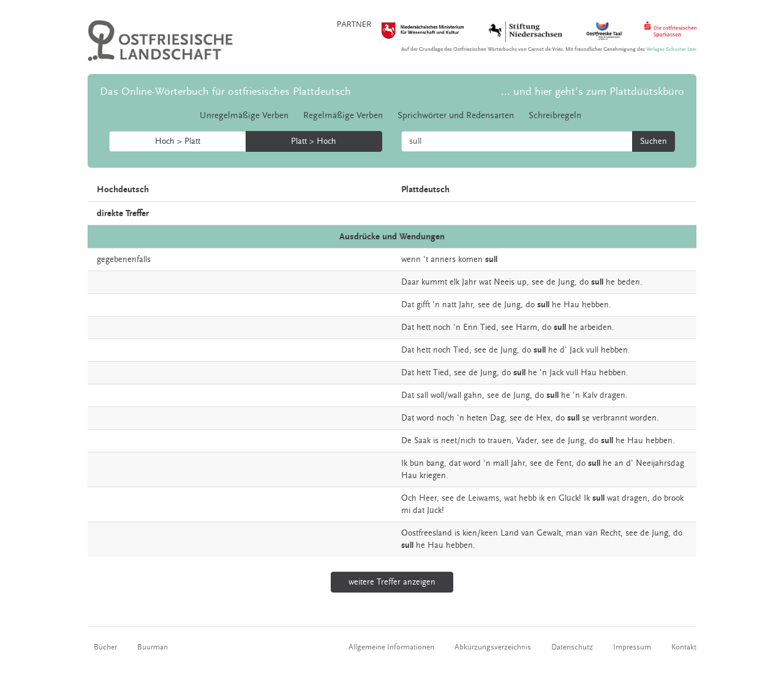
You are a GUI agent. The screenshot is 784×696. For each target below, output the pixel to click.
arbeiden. (597, 327)
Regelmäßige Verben (343, 115)
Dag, (499, 418)
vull (592, 350)
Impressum (632, 647)
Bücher (105, 647)
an (619, 463)
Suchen (654, 141)
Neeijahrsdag (660, 463)
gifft (423, 305)
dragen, (636, 498)
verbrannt (610, 418)
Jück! (435, 511)
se (586, 418)
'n (436, 305)
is (436, 441)
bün (417, 463)
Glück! (570, 498)
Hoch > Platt (178, 141)
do (584, 282)
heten (477, 418)
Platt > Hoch (314, 141)
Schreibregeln (555, 115)
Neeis (504, 282)
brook (674, 498)
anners (443, 260)
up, (523, 282)
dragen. (614, 395)
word (425, 418)
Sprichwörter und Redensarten (456, 115)
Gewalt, (550, 533)
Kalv (590, 395)
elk (454, 282)
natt (449, 305)
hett (424, 327)
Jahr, (467, 305)
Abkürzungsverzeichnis (493, 647)
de (551, 282)
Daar (410, 282)
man (574, 533)
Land (510, 533)
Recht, (612, 533)
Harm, (528, 327)
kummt (434, 282)
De (406, 441)
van (528, 533)
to (482, 441)
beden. (630, 282)
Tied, (489, 327)
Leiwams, (485, 498)
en (552, 498)
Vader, (528, 441)
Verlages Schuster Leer (671, 49)
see (538, 282)
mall (501, 463)
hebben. (597, 305)
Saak (422, 441)
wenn (411, 260)
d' (563, 350)
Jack (577, 350)
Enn (470, 327)
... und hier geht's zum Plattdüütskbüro (593, 92)
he (610, 282)
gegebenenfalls (124, 260)
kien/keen (480, 533)
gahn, (474, 395)
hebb (528, 498)
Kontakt (684, 647)
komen (470, 260)
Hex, (545, 418)
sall (422, 395)
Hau (571, 305)
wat (485, 282)
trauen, (501, 441)
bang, (436, 463)
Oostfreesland (427, 533)
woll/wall (446, 395)
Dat (408, 305)
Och (409, 498)
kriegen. (434, 476)
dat (455, 463)
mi (406, 511)
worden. (644, 418)
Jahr (469, 282)
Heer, (429, 498)
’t (426, 260)
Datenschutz (572, 647)
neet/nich (458, 441)
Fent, (565, 463)
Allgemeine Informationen (391, 647)
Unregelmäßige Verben (244, 115)
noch (442, 327)
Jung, (567, 282)
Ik (404, 463)
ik (542, 498)
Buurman (153, 647)
